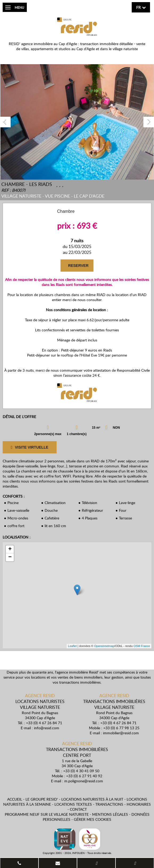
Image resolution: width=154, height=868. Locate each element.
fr (138, 7)
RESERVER (78, 266)
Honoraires (139, 804)
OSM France (142, 646)
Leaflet (72, 646)
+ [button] (10, 549)
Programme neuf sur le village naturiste (47, 814)
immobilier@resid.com (121, 733)
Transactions (109, 804)
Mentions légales (110, 814)
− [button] (10, 557)
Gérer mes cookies (93, 819)
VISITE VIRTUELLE (29, 447)
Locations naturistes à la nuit (92, 799)
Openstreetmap (104, 646)
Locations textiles (73, 804)
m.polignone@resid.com (84, 781)
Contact (78, 809)
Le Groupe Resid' (42, 799)
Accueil (15, 799)
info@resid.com (47, 728)
